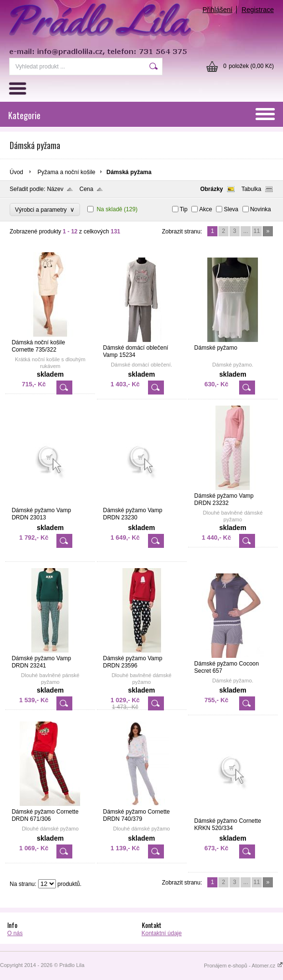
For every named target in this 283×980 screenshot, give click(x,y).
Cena (87, 189)
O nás (15, 933)
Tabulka (251, 189)
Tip (184, 209)
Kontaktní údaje (162, 933)
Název (55, 189)
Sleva (231, 209)
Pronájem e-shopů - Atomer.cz (243, 966)
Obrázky (211, 189)
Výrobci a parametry (45, 210)
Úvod (16, 172)
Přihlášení (217, 10)
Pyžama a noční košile (67, 172)
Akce (206, 209)
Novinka (261, 209)
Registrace (258, 10)
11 (257, 231)
